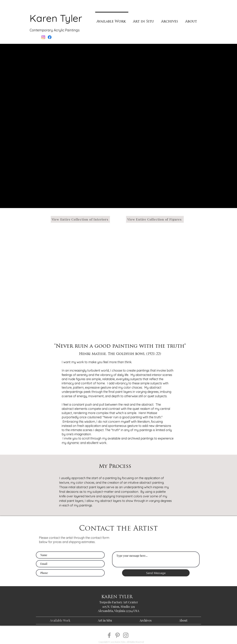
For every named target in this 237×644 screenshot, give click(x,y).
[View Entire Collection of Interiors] (80, 219)
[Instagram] (126, 635)
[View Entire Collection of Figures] (155, 219)
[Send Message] (156, 573)
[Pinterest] (117, 635)
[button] (118, 122)
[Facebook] (109, 635)
